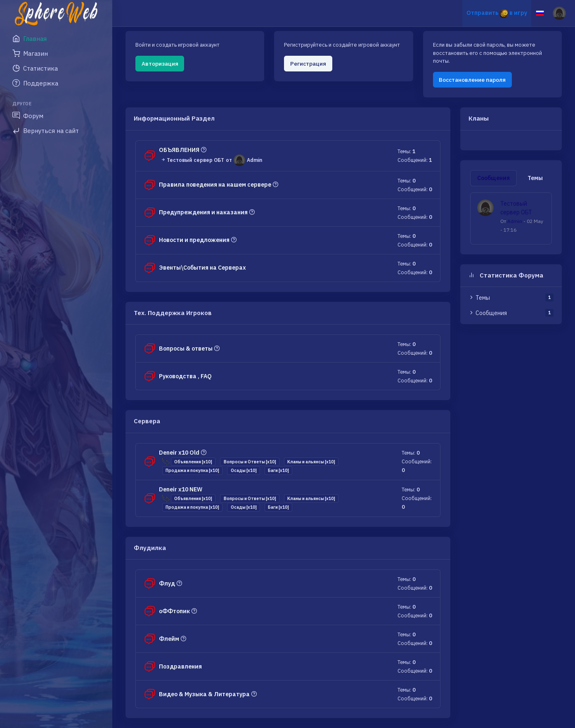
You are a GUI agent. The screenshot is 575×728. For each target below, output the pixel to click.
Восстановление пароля (472, 80)
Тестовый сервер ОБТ (192, 160)
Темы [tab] (535, 178)
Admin (515, 221)
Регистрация (308, 64)
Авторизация (160, 64)
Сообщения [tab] (493, 178)
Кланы (479, 118)
